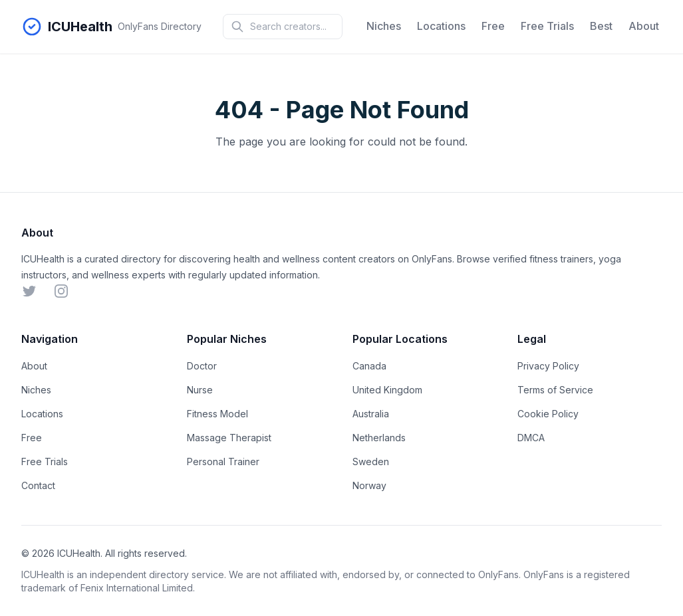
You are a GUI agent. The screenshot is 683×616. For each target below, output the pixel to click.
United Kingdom (387, 390)
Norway (369, 485)
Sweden (371, 462)
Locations (441, 26)
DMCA (531, 438)
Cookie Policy (548, 414)
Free (493, 26)
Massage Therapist (229, 438)
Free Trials (547, 26)
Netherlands (379, 438)
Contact (38, 485)
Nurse (200, 390)
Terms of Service (555, 390)
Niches (384, 26)
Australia (371, 414)
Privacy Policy (548, 366)
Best (601, 26)
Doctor (202, 366)
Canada (369, 366)
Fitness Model (217, 414)
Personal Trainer (223, 462)
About (644, 26)
